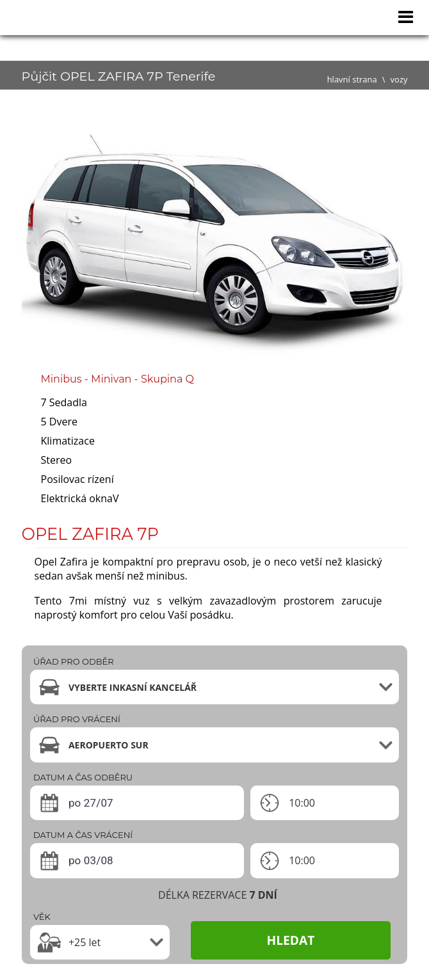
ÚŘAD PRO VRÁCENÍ (77, 719)
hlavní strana (352, 79)
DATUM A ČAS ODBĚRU (83, 777)
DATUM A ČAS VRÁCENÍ (83, 835)
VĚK (42, 917)
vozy (399, 79)
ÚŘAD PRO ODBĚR (74, 661)
